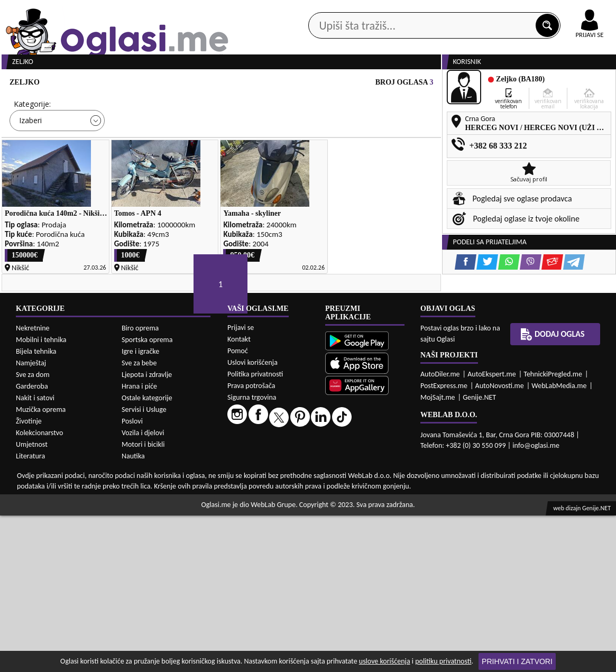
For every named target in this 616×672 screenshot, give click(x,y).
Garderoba (32, 543)
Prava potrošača (251, 542)
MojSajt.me (438, 554)
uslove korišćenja (385, 661)
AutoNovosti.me (500, 542)
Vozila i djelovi (143, 589)
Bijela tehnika (36, 508)
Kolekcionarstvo (39, 589)
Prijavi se (241, 484)
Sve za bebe (139, 519)
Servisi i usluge (422, 84)
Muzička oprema (41, 566)
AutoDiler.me (440, 531)
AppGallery (374, 11)
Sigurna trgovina (252, 554)
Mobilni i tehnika (41, 496)
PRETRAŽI (344, 191)
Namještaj (31, 519)
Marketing (436, 11)
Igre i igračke (140, 508)
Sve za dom (33, 531)
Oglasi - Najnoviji (394, 160)
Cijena (139, 144)
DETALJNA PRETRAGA (118, 191)
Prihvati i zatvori (517, 661)
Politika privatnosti (255, 531)
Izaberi (30, 160)
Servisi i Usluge (144, 566)
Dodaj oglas (553, 491)
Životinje (29, 578)
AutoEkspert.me (492, 531)
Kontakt (494, 10)
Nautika (133, 613)
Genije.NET (479, 554)
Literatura (30, 613)
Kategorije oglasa (65, 84)
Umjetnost (32, 601)
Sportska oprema (147, 496)
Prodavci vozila (235, 84)
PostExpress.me (444, 542)
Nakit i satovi (35, 554)
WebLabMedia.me (559, 542)
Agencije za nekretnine (329, 84)
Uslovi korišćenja (252, 519)
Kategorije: (32, 144)
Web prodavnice (151, 84)
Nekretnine (33, 485)
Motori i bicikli (143, 601)
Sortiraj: (370, 144)
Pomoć (238, 507)
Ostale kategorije (147, 554)
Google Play (241, 10)
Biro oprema (140, 485)
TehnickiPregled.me (553, 531)
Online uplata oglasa (568, 11)
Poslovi (132, 578)
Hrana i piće (139, 543)
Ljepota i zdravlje (147, 531)
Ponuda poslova (505, 84)
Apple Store (308, 10)
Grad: (251, 144)
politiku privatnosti (443, 661)
